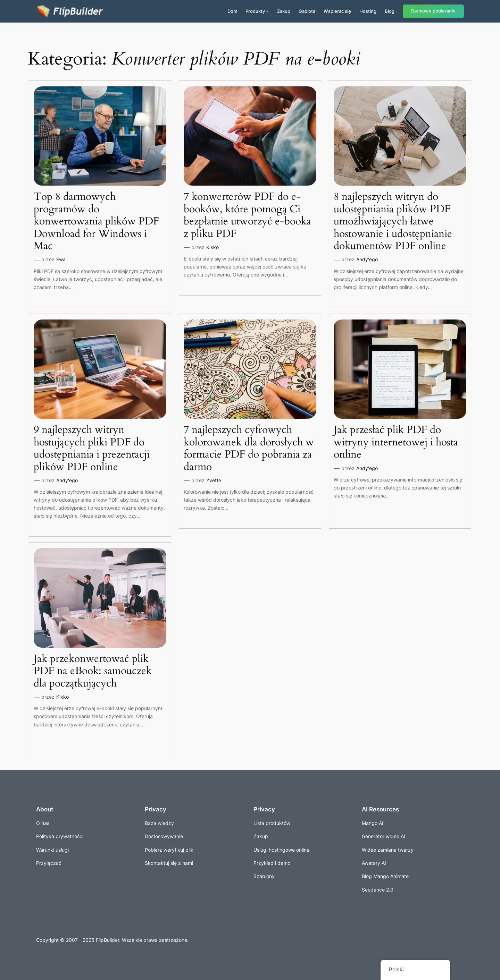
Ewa (61, 259)
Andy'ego (367, 259)
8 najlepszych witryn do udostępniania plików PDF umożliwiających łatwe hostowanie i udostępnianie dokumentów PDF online (393, 222)
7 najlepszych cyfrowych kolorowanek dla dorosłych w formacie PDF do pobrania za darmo (249, 449)
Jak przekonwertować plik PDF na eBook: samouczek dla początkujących (93, 671)
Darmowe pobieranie (433, 11)
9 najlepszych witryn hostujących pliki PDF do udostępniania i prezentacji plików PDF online (92, 449)
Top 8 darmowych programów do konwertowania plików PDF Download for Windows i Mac (96, 222)
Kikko (212, 247)
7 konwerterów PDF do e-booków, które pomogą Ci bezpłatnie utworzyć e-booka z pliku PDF (247, 215)
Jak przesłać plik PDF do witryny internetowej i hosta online (396, 442)
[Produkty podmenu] (267, 11)
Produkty (255, 11)
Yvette (214, 480)
